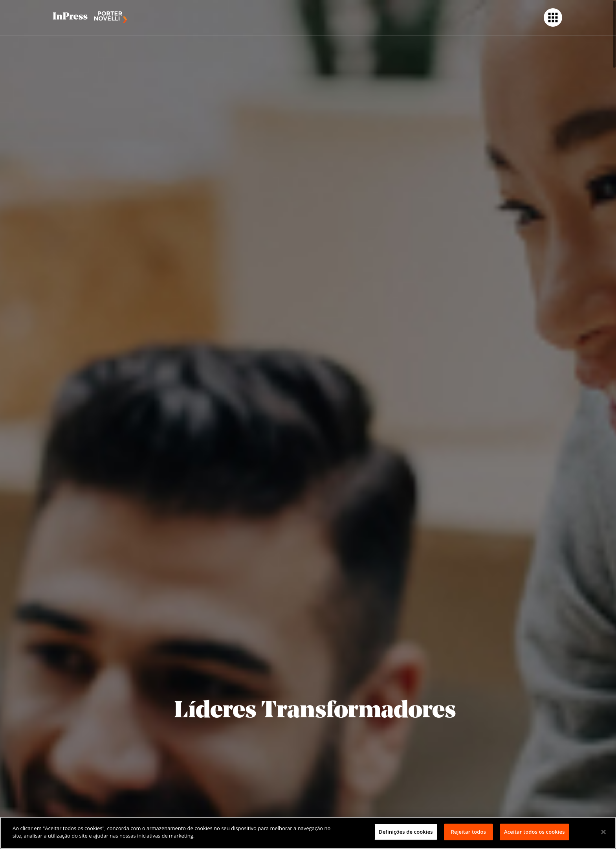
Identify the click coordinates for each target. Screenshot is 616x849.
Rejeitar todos (468, 832)
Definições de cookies (406, 832)
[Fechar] (603, 832)
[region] (308, 833)
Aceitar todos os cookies (534, 832)
